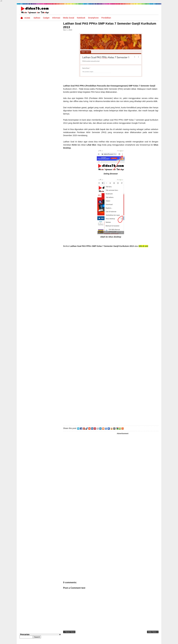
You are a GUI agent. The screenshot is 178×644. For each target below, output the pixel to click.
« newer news (70, 635)
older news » (153, 635)
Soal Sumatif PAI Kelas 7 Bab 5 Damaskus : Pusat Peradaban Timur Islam (45, 167)
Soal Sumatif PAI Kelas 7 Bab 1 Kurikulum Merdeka (45, 186)
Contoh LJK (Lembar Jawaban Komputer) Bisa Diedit (45, 156)
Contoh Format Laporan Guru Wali (44, 120)
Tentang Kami (129, 642)
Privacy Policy (142, 642)
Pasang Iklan (116, 642)
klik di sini (144, 249)
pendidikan (106, 18)
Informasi (56, 18)
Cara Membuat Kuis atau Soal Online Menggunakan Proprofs (46, 198)
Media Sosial (69, 18)
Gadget (46, 18)
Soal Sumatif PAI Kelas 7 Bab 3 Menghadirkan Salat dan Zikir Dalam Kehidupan (46, 133)
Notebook (81, 18)
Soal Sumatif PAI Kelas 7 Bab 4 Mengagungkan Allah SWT (45, 145)
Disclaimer (154, 642)
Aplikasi (37, 18)
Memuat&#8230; (108, 312)
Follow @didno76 (27, 211)
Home (27, 18)
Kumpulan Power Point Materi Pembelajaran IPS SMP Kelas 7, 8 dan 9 (45, 177)
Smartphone (93, 18)
